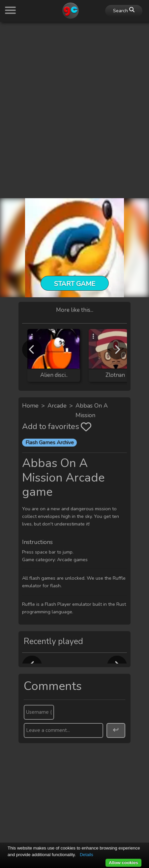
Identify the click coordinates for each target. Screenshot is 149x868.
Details (87, 855)
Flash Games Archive (50, 443)
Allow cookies (123, 863)
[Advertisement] (74, 102)
